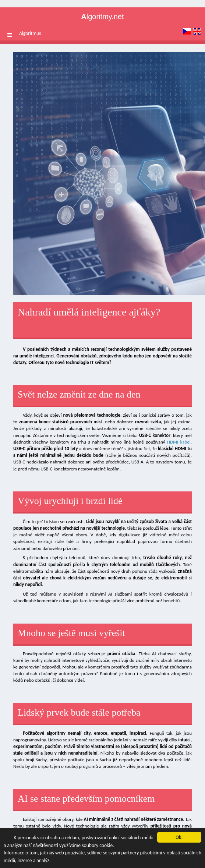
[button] (10, 35)
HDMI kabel (179, 442)
